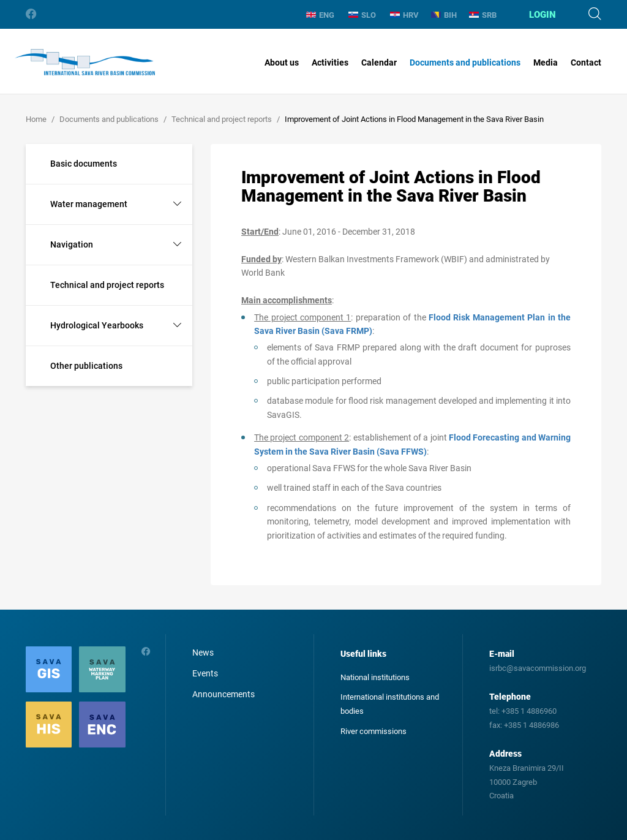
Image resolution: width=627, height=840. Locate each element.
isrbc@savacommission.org (538, 668)
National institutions (375, 677)
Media (546, 62)
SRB (483, 15)
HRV (404, 15)
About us (282, 62)
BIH (444, 15)
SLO (362, 15)
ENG (320, 15)
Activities (330, 62)
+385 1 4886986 (531, 725)
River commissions (374, 731)
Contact (586, 62)
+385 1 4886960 (529, 711)
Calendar (379, 62)
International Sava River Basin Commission (85, 62)
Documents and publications (465, 62)
